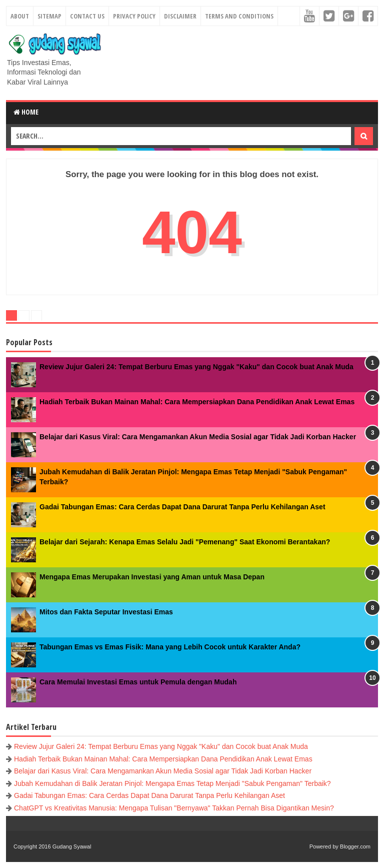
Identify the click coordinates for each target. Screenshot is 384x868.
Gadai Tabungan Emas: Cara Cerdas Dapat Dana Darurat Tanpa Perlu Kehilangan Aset (182, 507)
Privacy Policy (134, 16)
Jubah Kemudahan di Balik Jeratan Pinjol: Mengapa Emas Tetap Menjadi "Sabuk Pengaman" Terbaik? (172, 783)
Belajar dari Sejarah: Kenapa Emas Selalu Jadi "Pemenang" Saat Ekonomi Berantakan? (185, 542)
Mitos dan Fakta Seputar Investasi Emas (106, 612)
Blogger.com (355, 846)
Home (26, 112)
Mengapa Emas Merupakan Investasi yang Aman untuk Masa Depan (152, 577)
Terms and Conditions (239, 16)
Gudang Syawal (72, 846)
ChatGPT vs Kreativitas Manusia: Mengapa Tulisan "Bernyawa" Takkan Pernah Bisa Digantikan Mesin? (174, 808)
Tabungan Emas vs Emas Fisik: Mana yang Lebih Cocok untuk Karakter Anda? (170, 647)
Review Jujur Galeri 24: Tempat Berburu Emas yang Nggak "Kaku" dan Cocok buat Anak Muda (196, 367)
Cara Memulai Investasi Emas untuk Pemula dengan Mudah (138, 682)
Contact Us (87, 16)
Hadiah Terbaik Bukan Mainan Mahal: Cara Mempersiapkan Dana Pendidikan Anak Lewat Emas (197, 402)
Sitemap (49, 16)
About (20, 16)
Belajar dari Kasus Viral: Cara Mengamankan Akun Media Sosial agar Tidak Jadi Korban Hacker (198, 437)
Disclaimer (180, 16)
